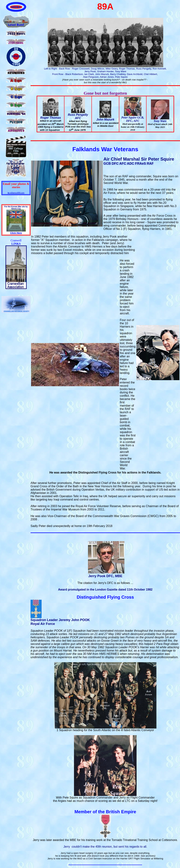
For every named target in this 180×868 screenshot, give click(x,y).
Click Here (16, 233)
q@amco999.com (16, 193)
